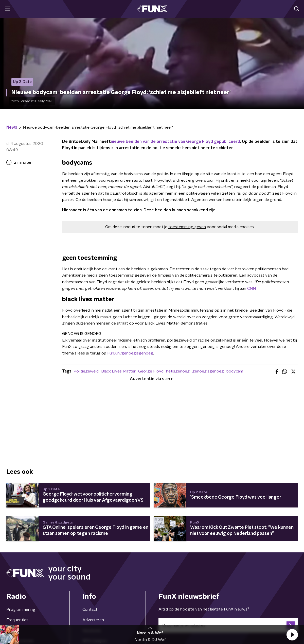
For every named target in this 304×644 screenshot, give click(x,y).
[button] (292, 635)
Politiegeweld (86, 371)
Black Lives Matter (118, 371)
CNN (252, 289)
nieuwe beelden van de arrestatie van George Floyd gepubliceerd (175, 142)
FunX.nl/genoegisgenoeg (130, 353)
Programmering (21, 609)
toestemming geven (187, 227)
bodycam (235, 371)
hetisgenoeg (178, 371)
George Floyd (151, 371)
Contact (90, 609)
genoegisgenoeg (208, 371)
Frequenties (17, 620)
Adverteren (93, 620)
